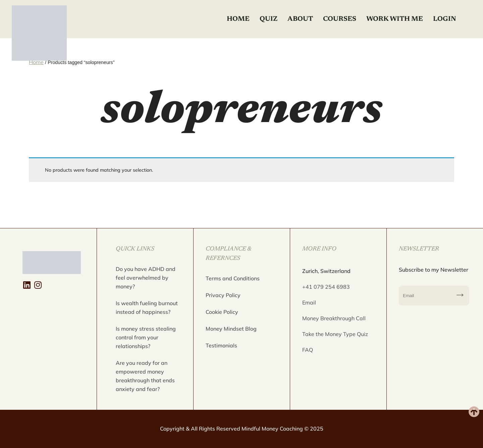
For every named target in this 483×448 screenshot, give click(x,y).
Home (238, 19)
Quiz (269, 19)
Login (445, 19)
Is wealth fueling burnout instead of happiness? (147, 307)
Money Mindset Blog (231, 329)
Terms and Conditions (233, 278)
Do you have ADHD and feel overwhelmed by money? (146, 278)
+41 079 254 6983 (326, 287)
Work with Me (395, 19)
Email (309, 302)
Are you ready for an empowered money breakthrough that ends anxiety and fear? (145, 376)
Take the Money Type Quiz (335, 334)
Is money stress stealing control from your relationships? (146, 337)
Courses (340, 19)
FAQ (308, 350)
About (300, 19)
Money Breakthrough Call (334, 318)
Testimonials (221, 345)
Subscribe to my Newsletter (460, 296)
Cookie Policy (222, 312)
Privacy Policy (223, 295)
